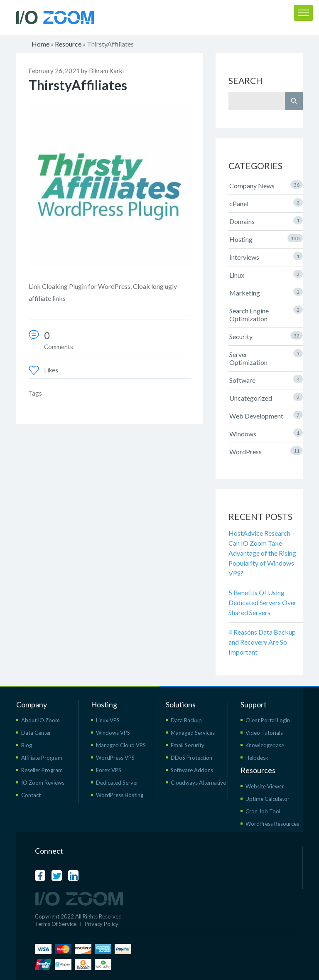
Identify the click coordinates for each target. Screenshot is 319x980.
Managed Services (193, 733)
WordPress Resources (272, 824)
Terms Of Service (56, 924)
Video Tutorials (264, 733)
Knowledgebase (265, 745)
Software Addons (192, 770)
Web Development (266, 415)
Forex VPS (109, 770)
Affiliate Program (42, 758)
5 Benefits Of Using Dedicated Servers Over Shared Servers (263, 602)
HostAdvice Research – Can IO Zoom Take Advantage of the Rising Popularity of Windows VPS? (262, 553)
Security (266, 336)
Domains (266, 221)
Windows (266, 433)
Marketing (266, 292)
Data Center (36, 733)
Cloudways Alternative (198, 783)
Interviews (266, 256)
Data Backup (186, 720)
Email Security (188, 745)
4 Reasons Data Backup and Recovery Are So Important (262, 642)
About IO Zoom (40, 720)
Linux (266, 274)
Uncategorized (266, 397)
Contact (31, 795)
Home (40, 44)
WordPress (266, 451)
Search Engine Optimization (266, 314)
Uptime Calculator (267, 799)
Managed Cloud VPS (121, 745)
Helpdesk (257, 758)
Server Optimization (266, 358)
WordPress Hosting (120, 795)
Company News (266, 185)
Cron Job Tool (263, 811)
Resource (68, 44)
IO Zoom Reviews (43, 783)
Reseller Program (42, 770)
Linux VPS (108, 720)
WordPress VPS (115, 758)
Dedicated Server (117, 783)
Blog (27, 745)
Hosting (266, 239)
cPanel (266, 203)
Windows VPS (113, 733)
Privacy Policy (102, 924)
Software (266, 379)
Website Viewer (265, 786)
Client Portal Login (268, 720)
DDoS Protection (191, 758)
